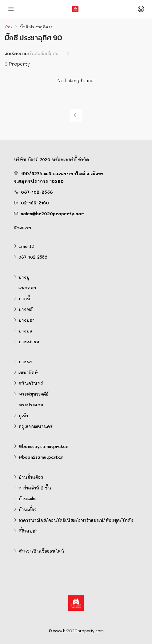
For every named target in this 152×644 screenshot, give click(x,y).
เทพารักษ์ (28, 372)
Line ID (26, 246)
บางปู (24, 277)
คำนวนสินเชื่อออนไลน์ (41, 551)
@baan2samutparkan (41, 457)
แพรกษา (27, 288)
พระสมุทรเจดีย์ (33, 394)
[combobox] (50, 54)
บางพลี (26, 309)
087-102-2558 (37, 192)
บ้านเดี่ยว (28, 509)
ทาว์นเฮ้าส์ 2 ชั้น (35, 488)
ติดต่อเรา (22, 228)
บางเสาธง (29, 342)
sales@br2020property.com (53, 213)
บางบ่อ (25, 331)
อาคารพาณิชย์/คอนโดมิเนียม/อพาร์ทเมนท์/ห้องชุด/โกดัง (76, 520)
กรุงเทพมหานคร (36, 426)
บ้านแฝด (27, 499)
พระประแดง (31, 405)
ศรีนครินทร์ (31, 383)
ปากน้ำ (26, 298)
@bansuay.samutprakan (43, 446)
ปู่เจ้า (23, 415)
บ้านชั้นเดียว (31, 477)
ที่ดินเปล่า (28, 531)
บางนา (25, 362)
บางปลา (26, 320)
